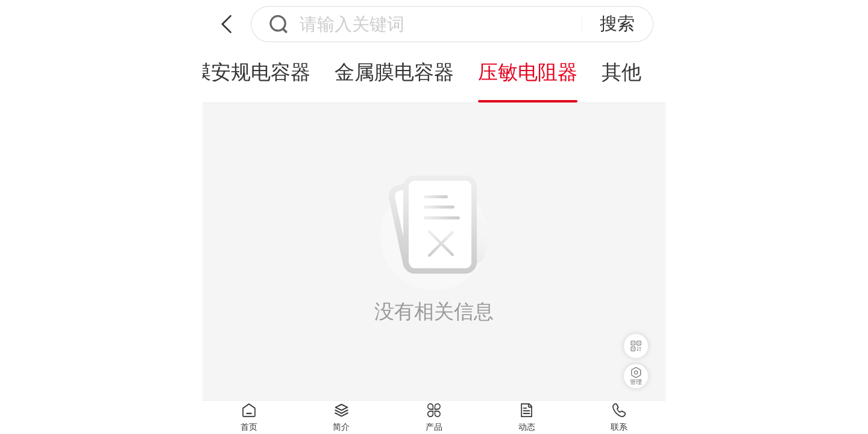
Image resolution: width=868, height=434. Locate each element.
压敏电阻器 (528, 72)
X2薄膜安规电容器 (229, 72)
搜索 (617, 24)
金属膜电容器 (394, 72)
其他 (621, 72)
